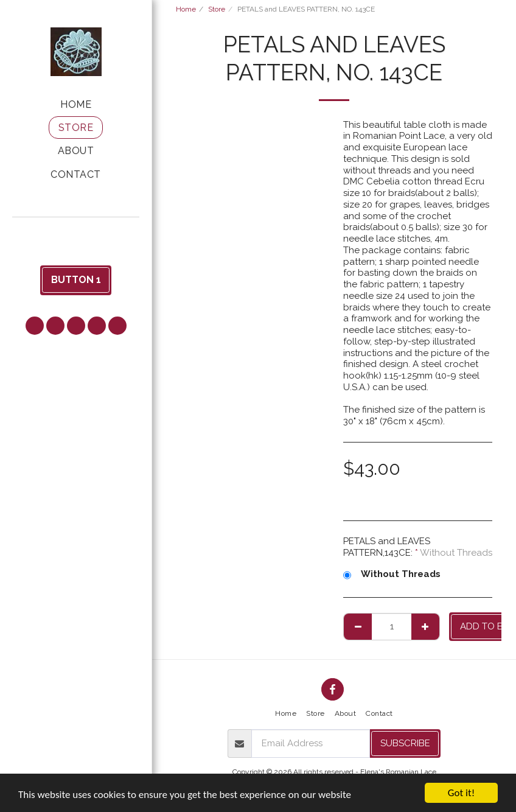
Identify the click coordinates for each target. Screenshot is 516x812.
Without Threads (392, 574)
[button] (76, 233)
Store (217, 9)
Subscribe (405, 743)
